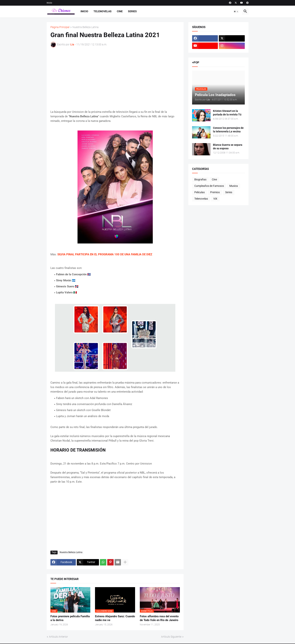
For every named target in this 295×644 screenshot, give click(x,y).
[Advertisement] (115, 79)
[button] (236, 11)
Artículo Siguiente (171, 637)
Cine (120, 11)
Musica (234, 186)
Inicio (49, 3)
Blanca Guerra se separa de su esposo (228, 147)
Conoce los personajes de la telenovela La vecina (228, 130)
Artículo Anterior (58, 637)
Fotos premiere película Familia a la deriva (70, 618)
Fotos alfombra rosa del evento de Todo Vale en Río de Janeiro (159, 618)
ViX (215, 199)
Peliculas (200, 192)
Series (132, 11)
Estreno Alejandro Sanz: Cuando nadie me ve (115, 618)
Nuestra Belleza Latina (86, 27)
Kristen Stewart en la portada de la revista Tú (227, 113)
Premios (215, 192)
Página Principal (60, 27)
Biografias (200, 179)
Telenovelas (103, 11)
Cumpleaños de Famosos (209, 186)
